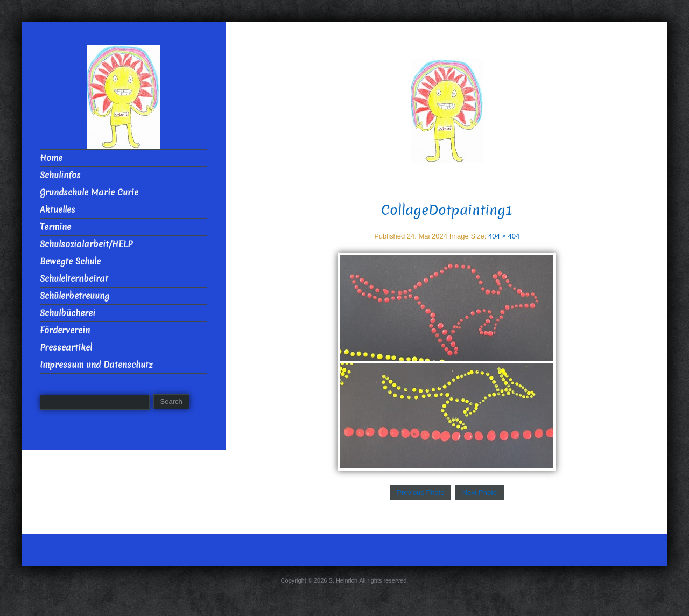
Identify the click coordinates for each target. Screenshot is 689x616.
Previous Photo (420, 492)
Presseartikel (66, 348)
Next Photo (480, 492)
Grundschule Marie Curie (89, 192)
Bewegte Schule (70, 261)
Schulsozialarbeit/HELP (86, 244)
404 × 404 (504, 236)
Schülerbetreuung (75, 296)
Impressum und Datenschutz (96, 365)
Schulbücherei (68, 313)
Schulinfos (60, 175)
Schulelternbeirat (74, 279)
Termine (55, 227)
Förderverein (65, 330)
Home (51, 158)
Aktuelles (58, 210)
